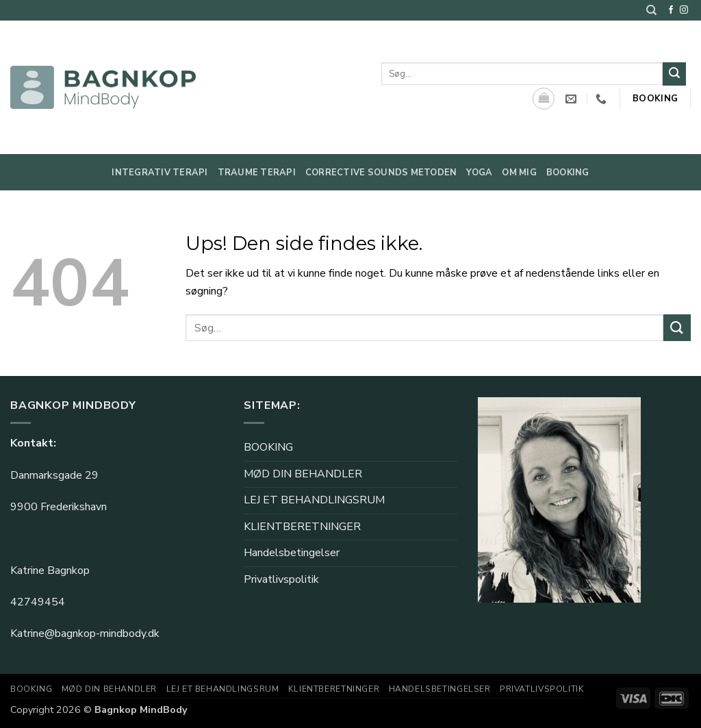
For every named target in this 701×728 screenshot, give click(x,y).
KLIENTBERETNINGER (302, 527)
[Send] (674, 74)
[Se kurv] (544, 99)
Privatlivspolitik (281, 579)
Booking (568, 173)
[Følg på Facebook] (671, 10)
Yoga (479, 173)
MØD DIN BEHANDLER (303, 474)
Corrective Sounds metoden (381, 173)
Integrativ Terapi (160, 173)
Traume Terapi (257, 173)
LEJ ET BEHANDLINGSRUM (314, 500)
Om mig (519, 173)
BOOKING (268, 447)
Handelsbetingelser (292, 553)
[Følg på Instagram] (684, 10)
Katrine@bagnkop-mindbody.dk (85, 633)
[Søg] (651, 10)
